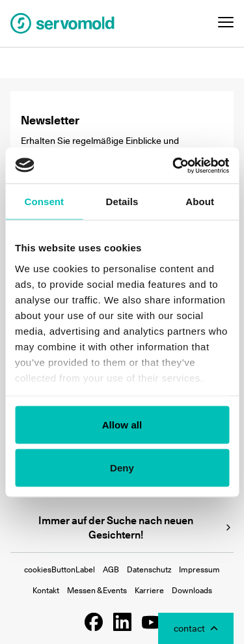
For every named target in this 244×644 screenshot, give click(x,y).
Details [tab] (122, 202)
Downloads (192, 590)
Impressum (199, 569)
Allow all (122, 425)
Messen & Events (97, 590)
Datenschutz (149, 569)
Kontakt (46, 590)
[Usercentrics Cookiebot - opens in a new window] (174, 165)
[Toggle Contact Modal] (196, 628)
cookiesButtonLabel (60, 569)
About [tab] (200, 202)
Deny (122, 467)
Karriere (149, 590)
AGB (111, 569)
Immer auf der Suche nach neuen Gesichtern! (136, 527)
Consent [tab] (44, 202)
